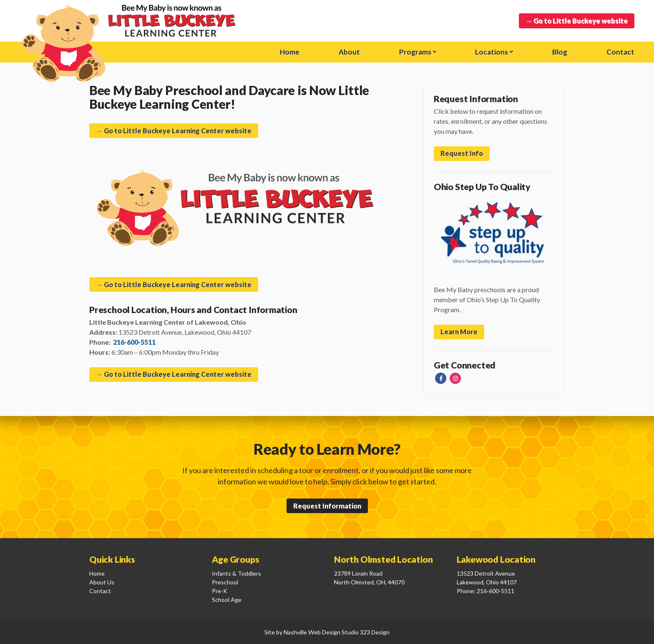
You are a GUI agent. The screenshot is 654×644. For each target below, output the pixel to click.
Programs (415, 52)
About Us (102, 582)
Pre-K (220, 591)
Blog (560, 52)
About (349, 52)
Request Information (327, 506)
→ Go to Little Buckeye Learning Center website (174, 131)
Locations (492, 52)
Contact (620, 52)
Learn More (459, 332)
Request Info (462, 153)
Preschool (225, 582)
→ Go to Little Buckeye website (577, 21)
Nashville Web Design (312, 632)
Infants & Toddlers (236, 573)
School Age (227, 600)
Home (290, 52)
